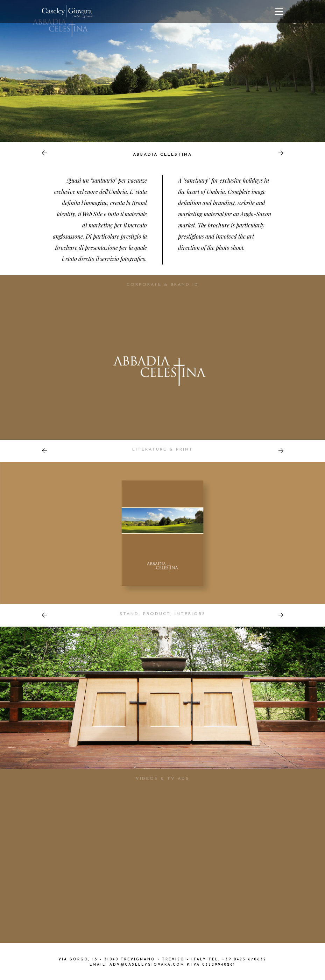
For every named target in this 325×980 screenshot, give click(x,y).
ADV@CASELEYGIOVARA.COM (147, 965)
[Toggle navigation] (279, 12)
